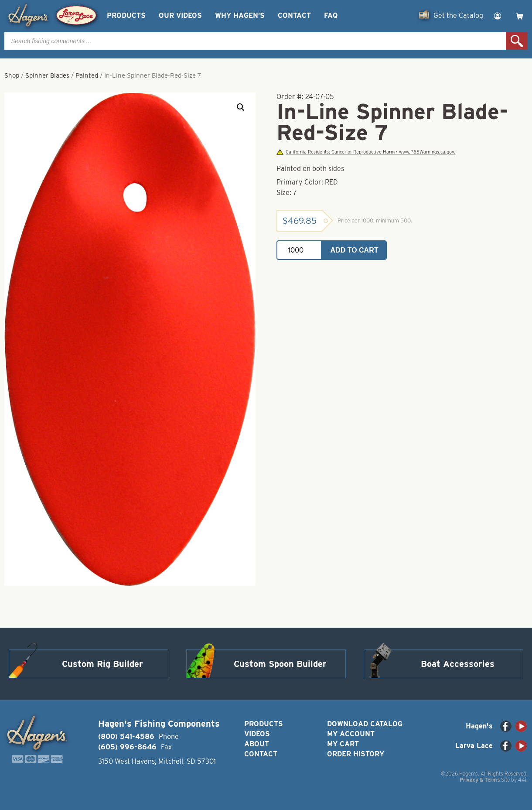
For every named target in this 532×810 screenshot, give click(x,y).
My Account (351, 734)
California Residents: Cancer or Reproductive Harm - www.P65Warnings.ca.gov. (366, 152)
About (257, 744)
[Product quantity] (299, 250)
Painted (87, 75)
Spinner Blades (47, 75)
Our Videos (180, 15)
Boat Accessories (458, 664)
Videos (257, 734)
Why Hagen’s (240, 15)
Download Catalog (365, 724)
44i (522, 780)
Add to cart (355, 250)
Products (126, 15)
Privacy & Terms (480, 780)
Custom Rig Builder (102, 664)
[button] (241, 107)
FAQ (331, 15)
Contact (294, 15)
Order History (356, 754)
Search (517, 41)
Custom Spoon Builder (280, 664)
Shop (12, 75)
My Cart (343, 744)
